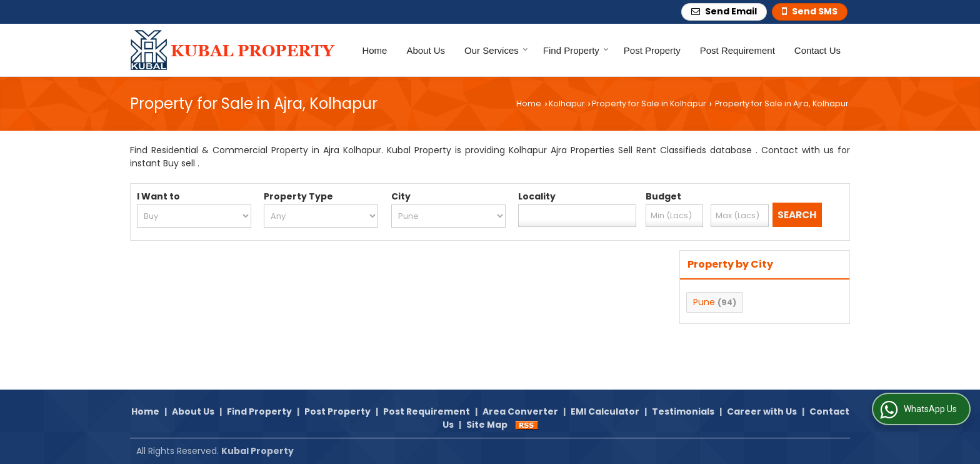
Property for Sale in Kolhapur (649, 103)
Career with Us (762, 411)
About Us (426, 50)
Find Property (576, 50)
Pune (704, 302)
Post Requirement (737, 50)
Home (374, 50)
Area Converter (520, 411)
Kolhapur (567, 103)
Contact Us (817, 50)
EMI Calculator (605, 411)
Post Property (652, 50)
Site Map (487, 425)
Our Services (496, 50)
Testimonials (683, 411)
